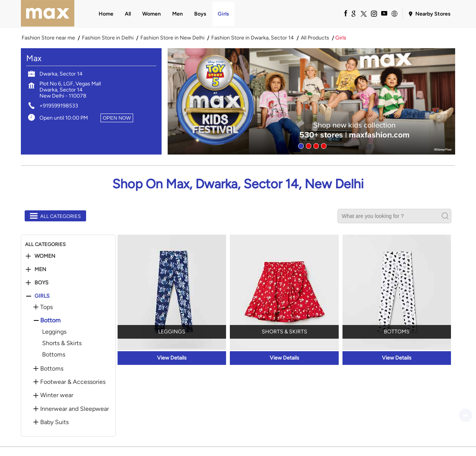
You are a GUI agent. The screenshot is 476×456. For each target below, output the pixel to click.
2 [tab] (308, 145)
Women (45, 256)
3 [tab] (315, 145)
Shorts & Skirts (62, 343)
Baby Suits (54, 422)
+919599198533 (59, 106)
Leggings (54, 332)
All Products (315, 38)
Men (40, 270)
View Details (172, 358)
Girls (42, 296)
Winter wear (57, 395)
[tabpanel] (311, 101)
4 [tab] (323, 145)
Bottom (50, 320)
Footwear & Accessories (73, 382)
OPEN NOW (117, 118)
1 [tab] (300, 145)
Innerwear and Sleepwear (75, 409)
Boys (42, 283)
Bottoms (54, 354)
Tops (46, 307)
